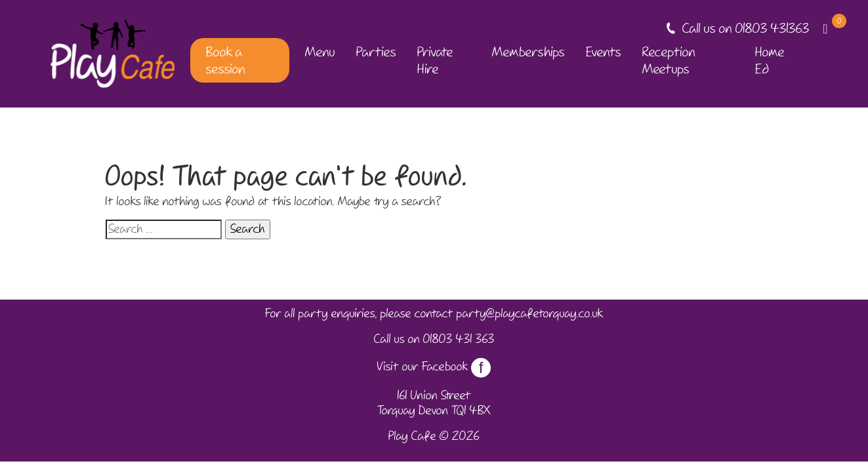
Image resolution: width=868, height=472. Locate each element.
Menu (320, 52)
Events (604, 52)
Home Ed (770, 60)
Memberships (528, 52)
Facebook (456, 366)
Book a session (226, 60)
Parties (376, 52)
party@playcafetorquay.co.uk (530, 313)
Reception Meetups (669, 60)
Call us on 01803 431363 (746, 28)
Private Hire (435, 60)
